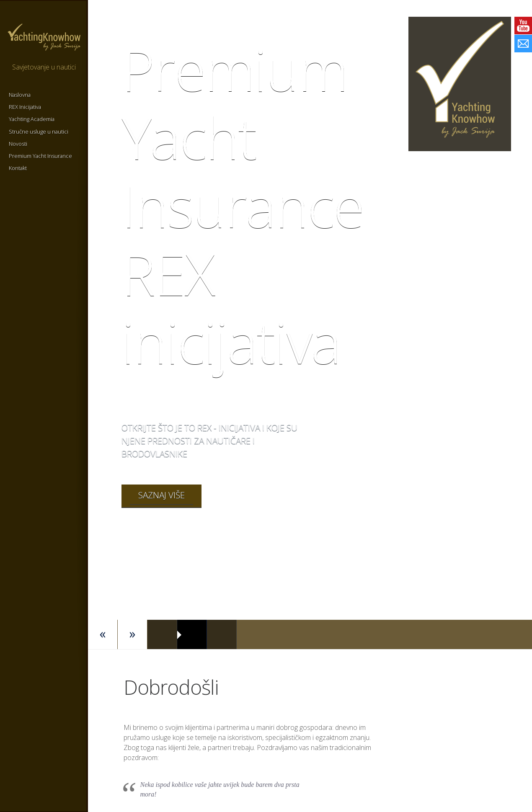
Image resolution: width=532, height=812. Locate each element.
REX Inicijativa (25, 107)
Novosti (18, 144)
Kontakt (18, 168)
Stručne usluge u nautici (39, 131)
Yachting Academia (32, 119)
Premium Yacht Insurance (40, 156)
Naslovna (20, 95)
